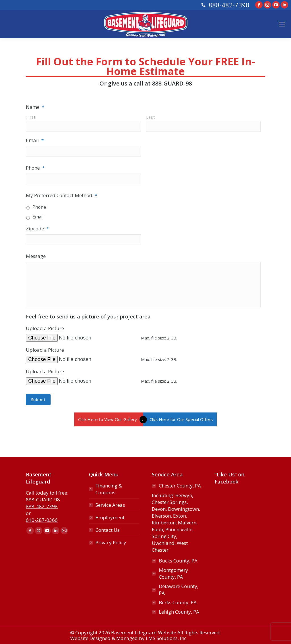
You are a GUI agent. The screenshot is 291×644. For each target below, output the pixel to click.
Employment (110, 517)
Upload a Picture (45, 328)
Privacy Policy (111, 542)
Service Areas (110, 505)
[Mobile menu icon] (282, 24)
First (31, 117)
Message (36, 256)
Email (35, 140)
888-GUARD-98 (172, 83)
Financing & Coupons (109, 489)
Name (35, 107)
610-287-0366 (42, 520)
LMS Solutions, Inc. (167, 638)
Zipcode (37, 229)
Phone (35, 168)
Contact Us (108, 530)
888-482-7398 (229, 5)
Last (151, 117)
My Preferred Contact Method (62, 195)
